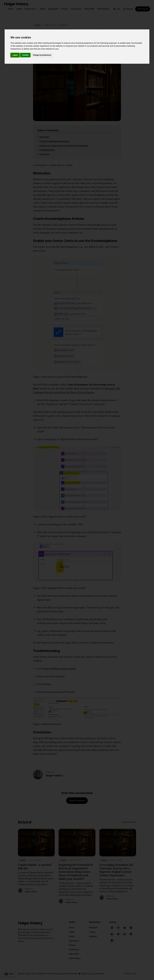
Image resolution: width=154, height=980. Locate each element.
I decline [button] (25, 55)
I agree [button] (15, 55)
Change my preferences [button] (42, 55)
